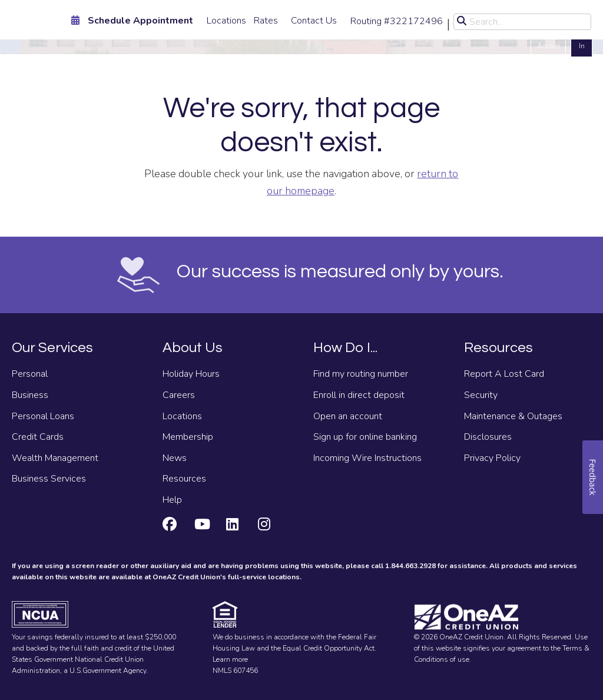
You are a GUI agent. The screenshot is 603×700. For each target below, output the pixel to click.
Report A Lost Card (504, 374)
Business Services (49, 479)
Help (172, 500)
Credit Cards (38, 437)
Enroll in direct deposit (359, 395)
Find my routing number (361, 374)
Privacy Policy (492, 458)
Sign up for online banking (365, 437)
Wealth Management (55, 458)
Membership (188, 437)
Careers (179, 395)
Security (481, 395)
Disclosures (488, 437)
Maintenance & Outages (513, 416)
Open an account (348, 416)
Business (30, 395)
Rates (266, 21)
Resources (184, 479)
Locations (226, 21)
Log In (582, 40)
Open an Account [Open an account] (549, 40)
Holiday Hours (191, 374)
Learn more (230, 659)
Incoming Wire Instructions (367, 458)
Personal (30, 374)
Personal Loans (43, 416)
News (175, 458)
